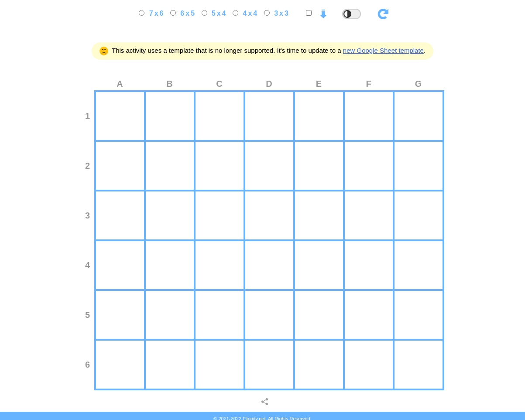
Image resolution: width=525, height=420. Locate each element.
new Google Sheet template (383, 50)
